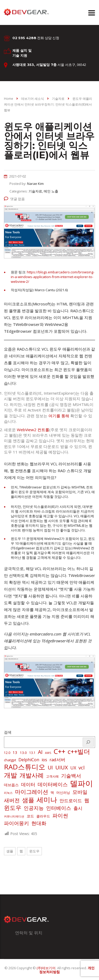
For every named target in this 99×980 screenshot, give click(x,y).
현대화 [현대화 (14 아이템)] (39, 823)
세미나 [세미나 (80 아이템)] (47, 800)
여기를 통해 (59, 416)
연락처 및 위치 (29, 933)
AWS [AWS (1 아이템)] (48, 753)
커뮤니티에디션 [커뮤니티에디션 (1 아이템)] (14, 816)
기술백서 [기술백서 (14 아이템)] (71, 776)
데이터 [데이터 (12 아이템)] (28, 784)
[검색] (88, 742)
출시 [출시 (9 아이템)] (78, 808)
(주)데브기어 (46, 968)
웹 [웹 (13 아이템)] (87, 800)
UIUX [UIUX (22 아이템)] (62, 767)
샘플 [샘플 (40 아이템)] (28, 800)
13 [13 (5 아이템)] (15, 752)
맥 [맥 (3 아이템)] (52, 793)
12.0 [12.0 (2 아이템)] (7, 753)
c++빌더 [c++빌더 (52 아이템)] (79, 752)
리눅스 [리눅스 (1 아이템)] (8, 793)
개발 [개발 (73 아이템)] (11, 775)
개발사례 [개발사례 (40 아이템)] (32, 775)
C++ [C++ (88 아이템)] (59, 751)
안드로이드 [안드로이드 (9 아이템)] (71, 801)
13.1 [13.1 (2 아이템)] (32, 753)
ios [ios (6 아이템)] (44, 760)
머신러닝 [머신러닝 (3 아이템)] (63, 793)
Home (9, 99)
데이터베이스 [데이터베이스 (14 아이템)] (53, 784)
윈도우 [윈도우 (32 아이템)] (13, 808)
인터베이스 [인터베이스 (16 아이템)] (59, 808)
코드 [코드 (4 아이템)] (30, 816)
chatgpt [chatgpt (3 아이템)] (10, 760)
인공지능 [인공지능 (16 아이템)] (34, 808)
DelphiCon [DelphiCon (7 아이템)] (29, 760)
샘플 (10, 851)
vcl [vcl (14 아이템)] (81, 768)
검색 (8, 732)
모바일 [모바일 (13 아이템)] (80, 792)
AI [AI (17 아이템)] (40, 752)
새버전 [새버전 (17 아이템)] (12, 800)
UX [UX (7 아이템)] (73, 768)
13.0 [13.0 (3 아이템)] (23, 753)
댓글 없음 (14, 199)
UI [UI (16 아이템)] (50, 768)
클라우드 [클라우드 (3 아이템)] (43, 816)
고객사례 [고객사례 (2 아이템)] (52, 776)
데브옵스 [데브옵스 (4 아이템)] (11, 785)
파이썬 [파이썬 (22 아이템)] (60, 815)
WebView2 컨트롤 (33, 430)
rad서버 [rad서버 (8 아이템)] (57, 760)
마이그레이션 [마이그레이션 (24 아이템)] (32, 792)
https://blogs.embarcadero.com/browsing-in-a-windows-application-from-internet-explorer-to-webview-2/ (53, 277)
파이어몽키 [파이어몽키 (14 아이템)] (16, 823)
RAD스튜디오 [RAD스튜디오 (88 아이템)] (25, 767)
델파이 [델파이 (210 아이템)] (81, 783)
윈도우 (34, 851)
